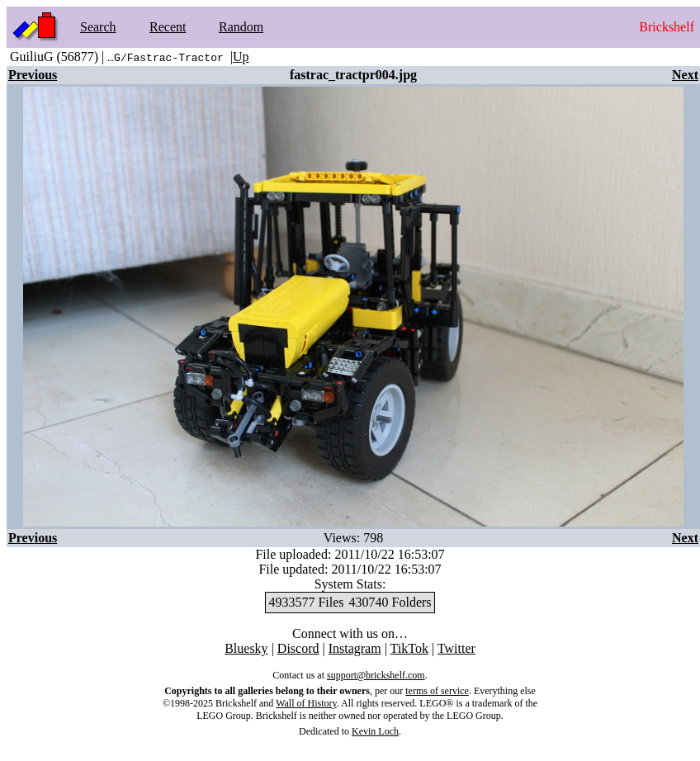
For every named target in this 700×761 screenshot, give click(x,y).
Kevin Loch (375, 731)
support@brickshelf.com (376, 675)
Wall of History (306, 703)
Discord (298, 648)
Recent (168, 27)
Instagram (355, 648)
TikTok (409, 648)
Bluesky (246, 648)
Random (241, 27)
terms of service (437, 691)
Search (98, 27)
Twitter (456, 648)
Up (241, 57)
